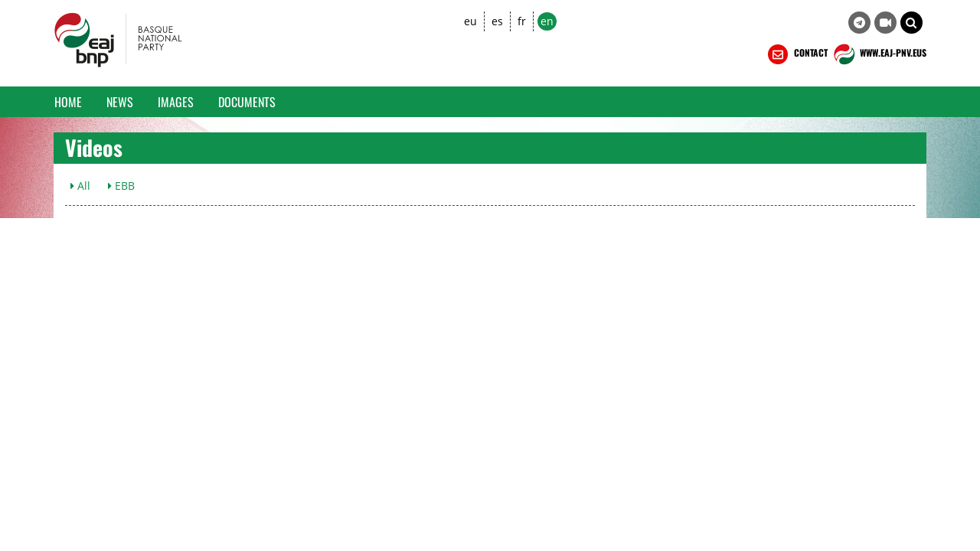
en (547, 21)
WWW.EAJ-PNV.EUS (879, 54)
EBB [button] (121, 186)
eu (470, 21)
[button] (911, 23)
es (497, 21)
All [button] (80, 186)
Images (176, 102)
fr (522, 21)
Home (68, 102)
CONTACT (796, 54)
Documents (247, 102)
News (120, 102)
